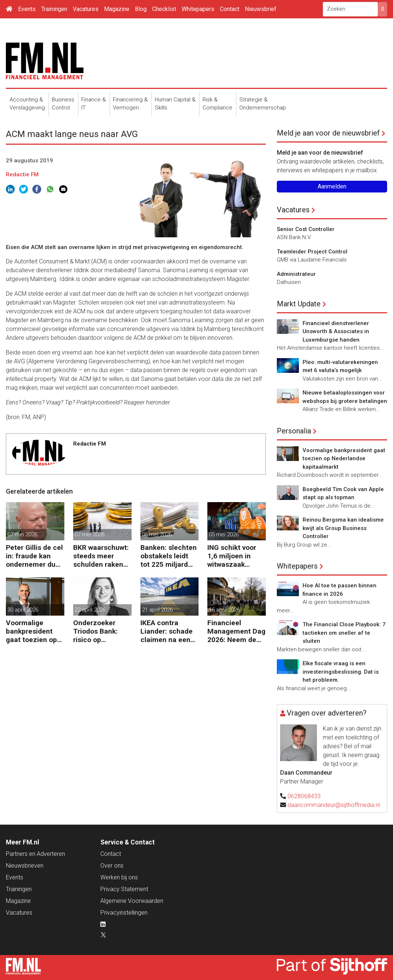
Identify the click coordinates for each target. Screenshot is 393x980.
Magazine (117, 9)
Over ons (112, 866)
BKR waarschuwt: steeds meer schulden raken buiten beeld (101, 556)
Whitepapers (198, 9)
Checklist (164, 9)
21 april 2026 (157, 610)
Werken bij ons (119, 877)
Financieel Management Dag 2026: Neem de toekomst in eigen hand (236, 631)
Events (27, 9)
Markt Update (299, 304)
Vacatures (86, 9)
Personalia (294, 431)
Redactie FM (22, 174)
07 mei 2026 (22, 534)
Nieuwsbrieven (25, 866)
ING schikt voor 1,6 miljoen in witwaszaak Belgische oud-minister (232, 556)
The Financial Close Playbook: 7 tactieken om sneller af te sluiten (344, 633)
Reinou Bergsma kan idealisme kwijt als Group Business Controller (343, 528)
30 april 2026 (23, 610)
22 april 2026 (90, 610)
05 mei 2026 (157, 534)
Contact (230, 9)
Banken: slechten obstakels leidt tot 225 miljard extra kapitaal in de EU (169, 556)
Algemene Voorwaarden (132, 901)
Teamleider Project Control (312, 252)
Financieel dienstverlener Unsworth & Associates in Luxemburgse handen (336, 332)
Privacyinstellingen (124, 913)
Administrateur (296, 274)
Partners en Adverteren (35, 854)
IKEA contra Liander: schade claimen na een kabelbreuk (167, 631)
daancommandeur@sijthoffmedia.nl (334, 805)
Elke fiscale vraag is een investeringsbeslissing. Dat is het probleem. (341, 672)
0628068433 (304, 796)
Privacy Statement (124, 889)
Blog (141, 9)
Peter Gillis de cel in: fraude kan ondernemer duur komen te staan (34, 556)
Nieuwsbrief (261, 9)
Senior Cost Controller (306, 229)
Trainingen (54, 9)
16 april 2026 (224, 610)
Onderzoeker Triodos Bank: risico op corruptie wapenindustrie (98, 631)
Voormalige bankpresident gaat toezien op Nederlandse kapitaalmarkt (31, 631)
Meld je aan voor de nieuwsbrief (328, 133)
